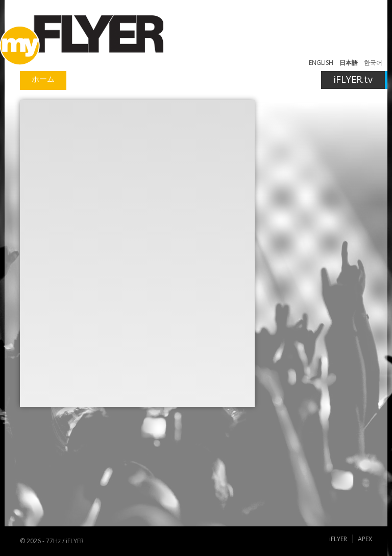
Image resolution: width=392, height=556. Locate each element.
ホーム (43, 79)
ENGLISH (321, 63)
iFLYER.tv (353, 79)
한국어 (373, 63)
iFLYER (338, 539)
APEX (365, 539)
